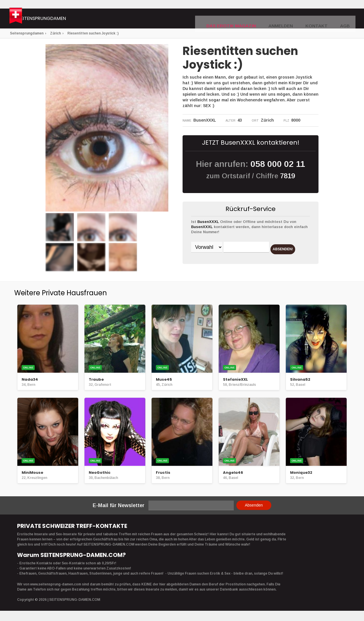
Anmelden (290, 19)
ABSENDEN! (213, 262)
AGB (346, 19)
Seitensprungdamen (72, 19)
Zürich (55, 33)
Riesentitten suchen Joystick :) (93, 33)
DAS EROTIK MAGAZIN (248, 19)
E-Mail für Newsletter (119, 507)
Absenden (254, 507)
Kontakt (321, 19)
